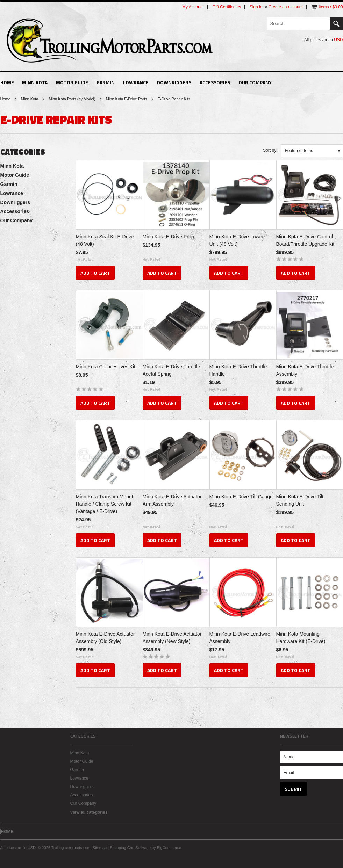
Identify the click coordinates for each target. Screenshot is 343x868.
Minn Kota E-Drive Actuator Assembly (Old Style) (105, 638)
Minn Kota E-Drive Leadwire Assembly (240, 638)
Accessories (215, 82)
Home (5, 99)
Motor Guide (72, 82)
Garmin (106, 82)
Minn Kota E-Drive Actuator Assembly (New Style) (172, 638)
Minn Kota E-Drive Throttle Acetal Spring (171, 370)
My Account (193, 7)
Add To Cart (95, 273)
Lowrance (136, 82)
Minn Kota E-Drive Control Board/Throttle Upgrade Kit (305, 240)
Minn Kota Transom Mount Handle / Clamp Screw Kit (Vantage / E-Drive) (105, 504)
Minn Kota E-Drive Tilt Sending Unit (300, 500)
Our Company (255, 82)
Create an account (286, 7)
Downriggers (174, 82)
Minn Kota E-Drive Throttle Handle (238, 370)
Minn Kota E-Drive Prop (168, 237)
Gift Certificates (227, 7)
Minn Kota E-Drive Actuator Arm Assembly (172, 500)
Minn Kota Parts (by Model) (72, 99)
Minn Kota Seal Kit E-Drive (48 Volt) (105, 240)
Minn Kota (35, 82)
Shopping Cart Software (130, 848)
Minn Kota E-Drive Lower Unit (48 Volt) (237, 240)
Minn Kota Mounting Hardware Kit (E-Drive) (301, 638)
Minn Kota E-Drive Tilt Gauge (241, 497)
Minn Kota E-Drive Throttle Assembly (305, 370)
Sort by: (270, 150)
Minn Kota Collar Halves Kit (106, 367)
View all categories (89, 812)
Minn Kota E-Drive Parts (127, 99)
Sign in (256, 7)
